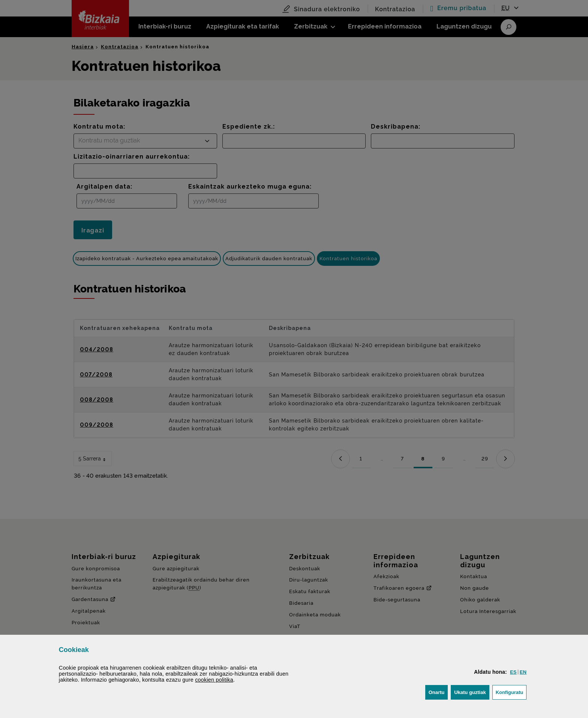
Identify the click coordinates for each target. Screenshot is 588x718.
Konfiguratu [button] (511, 692)
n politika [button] (214, 680)
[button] (513, 672)
